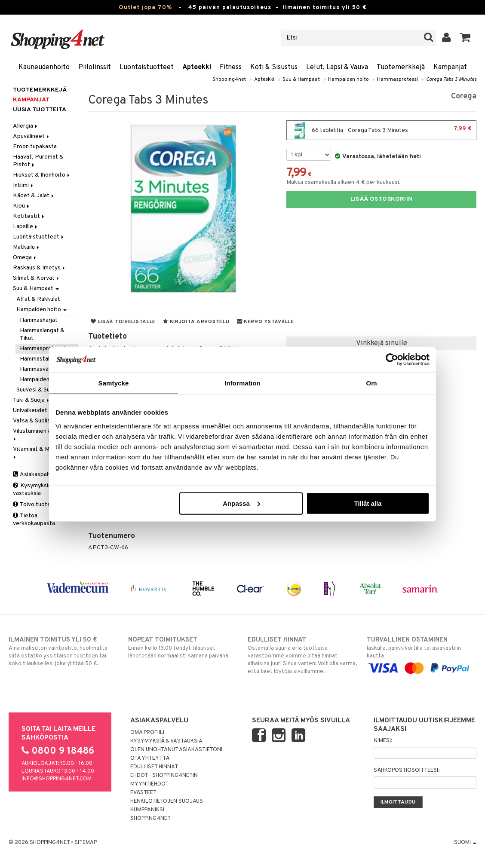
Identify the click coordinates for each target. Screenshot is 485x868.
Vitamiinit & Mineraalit (42, 452)
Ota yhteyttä (150, 758)
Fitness (231, 67)
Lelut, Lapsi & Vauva (337, 67)
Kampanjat (450, 67)
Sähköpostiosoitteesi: (407, 770)
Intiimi (24, 185)
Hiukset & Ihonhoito (42, 175)
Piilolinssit (95, 67)
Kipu (22, 206)
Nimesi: (383, 741)
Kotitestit (29, 216)
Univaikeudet (30, 411)
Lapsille (26, 227)
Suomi (465, 843)
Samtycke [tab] (114, 383)
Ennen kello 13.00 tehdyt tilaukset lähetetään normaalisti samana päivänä (183, 648)
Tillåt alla (368, 503)
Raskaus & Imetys (40, 268)
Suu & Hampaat (301, 79)
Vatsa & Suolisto (37, 421)
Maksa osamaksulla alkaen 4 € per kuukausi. (344, 182)
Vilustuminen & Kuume (43, 434)
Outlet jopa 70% (145, 8)
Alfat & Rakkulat (38, 299)
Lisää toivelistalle (123, 322)
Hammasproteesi (398, 79)
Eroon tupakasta (35, 147)
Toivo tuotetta (36, 505)
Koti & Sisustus (274, 67)
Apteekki (197, 67)
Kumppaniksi (147, 810)
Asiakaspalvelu (36, 475)
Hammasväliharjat (43, 369)
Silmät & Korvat (37, 278)
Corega (464, 96)
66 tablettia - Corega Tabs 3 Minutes (381, 130)
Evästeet (143, 793)
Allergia (26, 126)
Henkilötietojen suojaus (167, 801)
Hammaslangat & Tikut (42, 335)
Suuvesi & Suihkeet (41, 390)
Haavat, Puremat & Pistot (38, 161)
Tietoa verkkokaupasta (34, 520)
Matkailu (27, 247)
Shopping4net (229, 79)
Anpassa (241, 503)
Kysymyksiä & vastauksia (35, 490)
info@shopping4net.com (57, 779)
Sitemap (86, 843)
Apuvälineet (32, 136)
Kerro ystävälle (266, 322)
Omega (25, 258)
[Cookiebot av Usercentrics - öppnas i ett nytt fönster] (392, 360)
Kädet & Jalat (34, 196)
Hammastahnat (40, 359)
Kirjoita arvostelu (196, 322)
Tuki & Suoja (32, 400)
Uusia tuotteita (40, 110)
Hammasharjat (39, 320)
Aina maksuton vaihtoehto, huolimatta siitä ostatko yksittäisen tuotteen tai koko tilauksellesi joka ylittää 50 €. (63, 651)
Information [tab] (242, 383)
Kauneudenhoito (44, 67)
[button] (465, 38)
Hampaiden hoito (348, 79)
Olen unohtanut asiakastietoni (176, 750)
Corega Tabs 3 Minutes (451, 79)
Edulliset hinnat (154, 767)
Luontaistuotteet (147, 67)
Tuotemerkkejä (401, 67)
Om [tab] (371, 383)
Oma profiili (147, 733)
